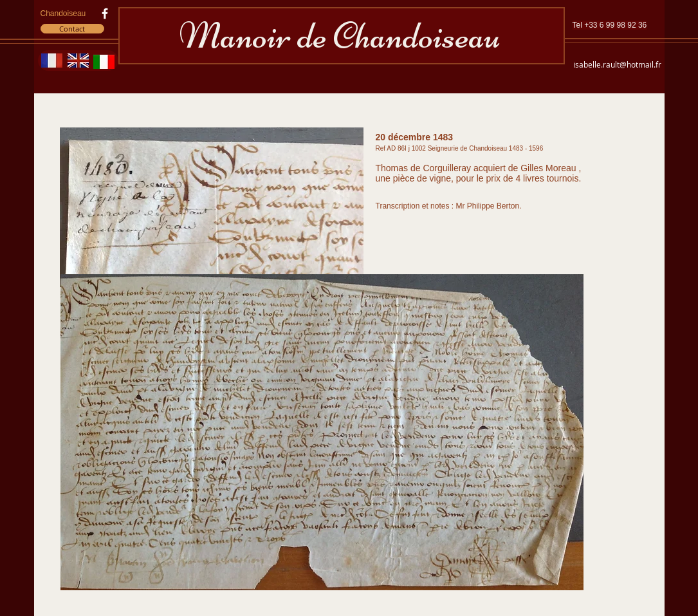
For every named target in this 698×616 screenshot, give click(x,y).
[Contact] (72, 29)
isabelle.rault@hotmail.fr (617, 64)
